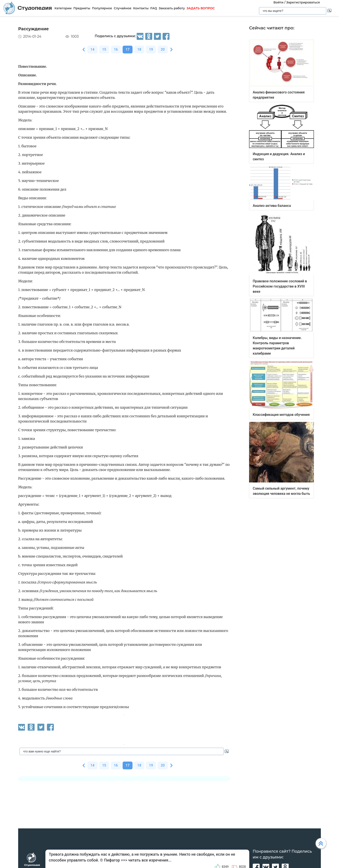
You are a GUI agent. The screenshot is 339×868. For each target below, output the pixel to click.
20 (163, 49)
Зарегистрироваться (303, 2)
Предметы (82, 8)
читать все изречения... (150, 860)
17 (128, 49)
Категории (63, 8)
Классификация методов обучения (281, 415)
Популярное (102, 8)
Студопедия (28, 8)
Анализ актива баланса (272, 206)
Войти (278, 2)
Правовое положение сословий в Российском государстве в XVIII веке (280, 286)
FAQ (154, 8)
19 (151, 49)
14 (92, 49)
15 (104, 49)
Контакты (141, 8)
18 (139, 49)
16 (116, 49)
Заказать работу (172, 8)
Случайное (123, 8)
